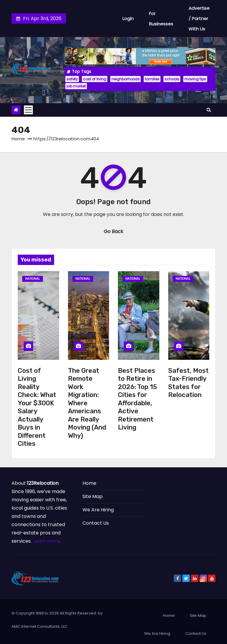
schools (172, 79)
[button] (209, 110)
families (152, 79)
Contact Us (96, 523)
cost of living (95, 79)
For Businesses (161, 19)
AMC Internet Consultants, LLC (39, 626)
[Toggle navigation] (28, 110)
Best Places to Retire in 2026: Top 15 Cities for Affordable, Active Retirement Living (137, 399)
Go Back (113, 231)
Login (128, 18)
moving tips (195, 79)
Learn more (46, 541)
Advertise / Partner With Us (199, 18)
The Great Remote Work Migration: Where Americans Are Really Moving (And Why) (87, 403)
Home (18, 139)
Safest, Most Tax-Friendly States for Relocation (188, 383)
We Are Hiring (98, 510)
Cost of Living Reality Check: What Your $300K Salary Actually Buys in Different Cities (37, 407)
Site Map (93, 496)
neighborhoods (125, 79)
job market (76, 86)
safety (72, 79)
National (33, 279)
